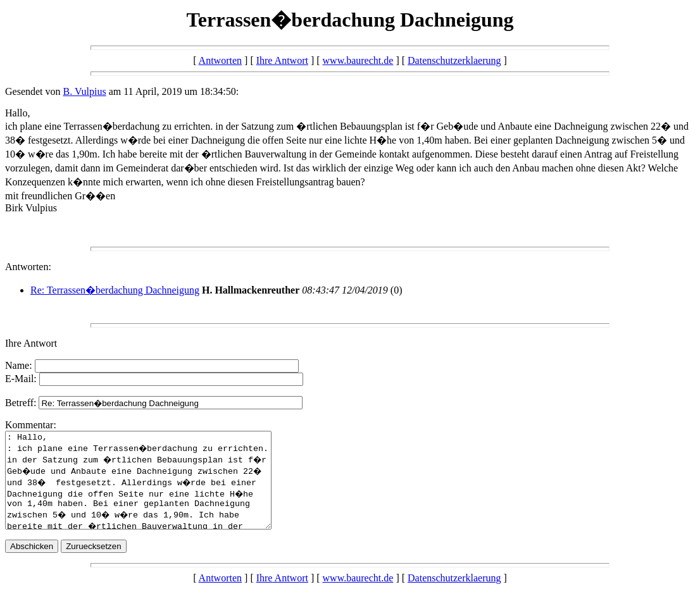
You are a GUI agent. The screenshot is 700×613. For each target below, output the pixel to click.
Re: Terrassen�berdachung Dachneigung (115, 290)
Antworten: (28, 267)
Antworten (220, 60)
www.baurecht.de (358, 60)
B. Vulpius (85, 91)
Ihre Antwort (282, 60)
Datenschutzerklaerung (454, 60)
